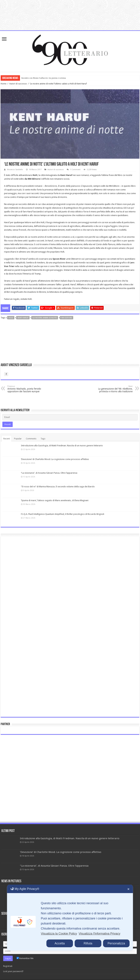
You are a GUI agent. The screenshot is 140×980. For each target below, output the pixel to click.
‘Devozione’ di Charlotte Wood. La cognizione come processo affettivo (55, 459)
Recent (7, 439)
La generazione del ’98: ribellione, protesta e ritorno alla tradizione (115, 389)
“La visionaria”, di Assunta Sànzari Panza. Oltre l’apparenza (49, 473)
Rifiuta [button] (88, 943)
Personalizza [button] (116, 943)
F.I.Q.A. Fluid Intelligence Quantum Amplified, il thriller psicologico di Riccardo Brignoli (63, 514)
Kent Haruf (23, 318)
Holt (11, 318)
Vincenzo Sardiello (15, 170)
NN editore (67, 318)
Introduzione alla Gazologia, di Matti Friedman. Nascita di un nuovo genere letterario (62, 446)
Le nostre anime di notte (45, 318)
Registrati (8, 966)
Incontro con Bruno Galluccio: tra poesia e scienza (44, 78)
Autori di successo (18, 84)
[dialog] (70, 918)
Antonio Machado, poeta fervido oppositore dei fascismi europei (25, 389)
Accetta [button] (60, 943)
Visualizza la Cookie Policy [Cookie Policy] (59, 934)
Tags (43, 439)
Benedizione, (51, 186)
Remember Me (25, 958)
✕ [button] (128, 889)
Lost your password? (13, 971)
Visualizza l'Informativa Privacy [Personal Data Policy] (99, 934)
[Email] (70, 417)
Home (4, 84)
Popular (18, 439)
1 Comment (75, 170)
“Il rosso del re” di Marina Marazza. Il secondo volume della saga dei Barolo (58, 487)
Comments (31, 439)
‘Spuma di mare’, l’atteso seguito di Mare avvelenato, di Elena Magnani (55, 500)
